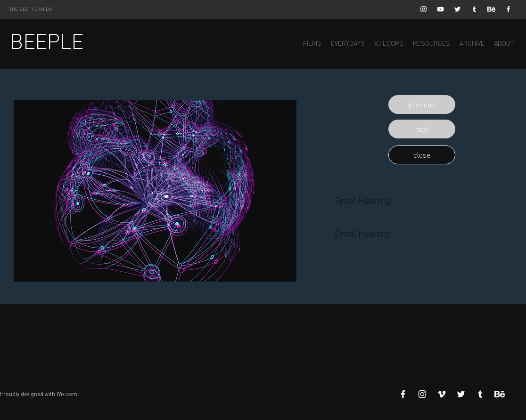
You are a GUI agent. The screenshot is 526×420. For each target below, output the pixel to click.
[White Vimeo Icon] (442, 394)
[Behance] (491, 9)
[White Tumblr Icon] (474, 9)
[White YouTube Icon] (440, 9)
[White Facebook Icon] (508, 9)
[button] (422, 105)
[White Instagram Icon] (423, 9)
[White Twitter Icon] (457, 9)
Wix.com (67, 394)
